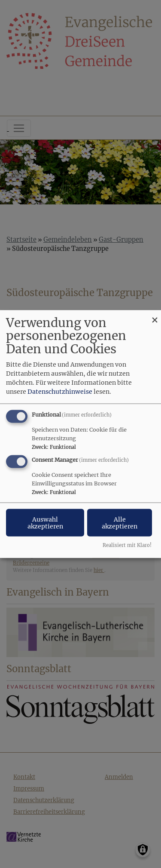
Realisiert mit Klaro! (127, 545)
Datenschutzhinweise (60, 391)
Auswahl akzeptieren (45, 523)
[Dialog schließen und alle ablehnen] (155, 315)
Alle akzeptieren (120, 523)
